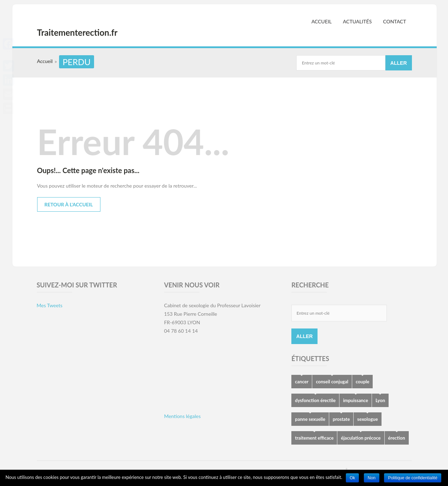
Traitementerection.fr (77, 32)
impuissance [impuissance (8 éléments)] (356, 400)
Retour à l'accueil (69, 204)
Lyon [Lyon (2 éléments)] (380, 400)
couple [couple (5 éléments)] (363, 382)
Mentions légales (182, 416)
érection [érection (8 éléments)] (397, 438)
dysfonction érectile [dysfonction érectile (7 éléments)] (315, 400)
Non (372, 478)
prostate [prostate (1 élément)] (341, 419)
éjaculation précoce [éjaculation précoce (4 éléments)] (361, 438)
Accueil (322, 21)
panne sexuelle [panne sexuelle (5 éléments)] (310, 419)
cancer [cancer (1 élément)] (302, 382)
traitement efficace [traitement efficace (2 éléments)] (314, 438)
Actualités (357, 21)
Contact (394, 21)
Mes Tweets (50, 305)
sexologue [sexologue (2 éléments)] (367, 419)
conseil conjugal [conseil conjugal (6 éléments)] (332, 382)
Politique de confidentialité (412, 478)
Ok (352, 478)
